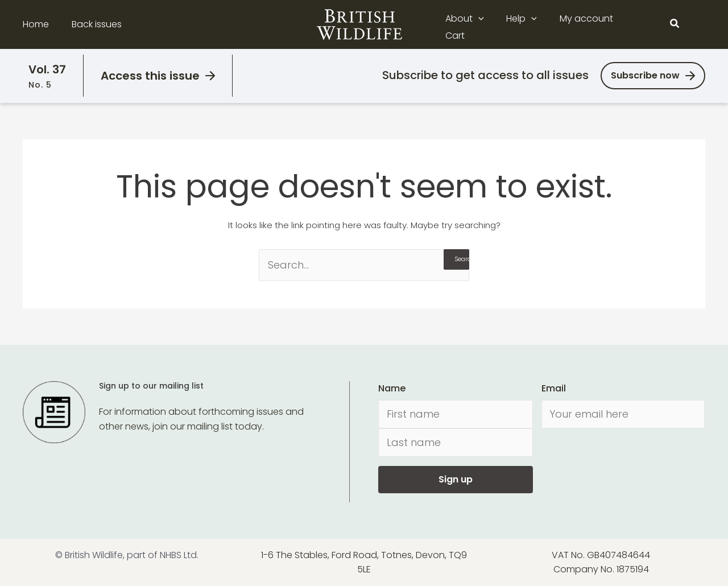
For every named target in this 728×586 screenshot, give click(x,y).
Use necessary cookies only (633, 509)
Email (554, 388)
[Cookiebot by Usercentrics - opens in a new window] (74, 564)
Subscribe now (645, 75)
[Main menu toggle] (698, 24)
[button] (486, 24)
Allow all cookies (633, 478)
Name (392, 388)
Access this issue (150, 76)
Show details (175, 564)
